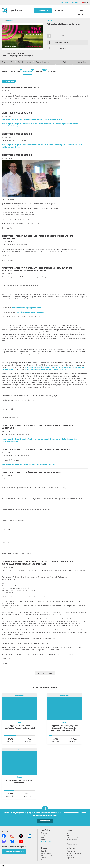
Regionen (45, 860)
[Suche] (87, 10)
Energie (50, 20)
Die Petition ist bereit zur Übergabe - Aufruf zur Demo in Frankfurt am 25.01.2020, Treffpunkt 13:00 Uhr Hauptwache (37, 269)
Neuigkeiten (28, 71)
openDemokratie (72, 838)
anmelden (75, 3)
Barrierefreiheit (72, 860)
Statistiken (52, 71)
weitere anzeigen (45, 673)
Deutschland (19, 695)
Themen (44, 858)
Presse (44, 840)
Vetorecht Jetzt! (72, 844)
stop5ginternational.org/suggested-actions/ (27, 308)
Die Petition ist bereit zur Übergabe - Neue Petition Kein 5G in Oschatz (36, 449)
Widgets (69, 835)
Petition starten (43, 11)
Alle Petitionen (46, 853)
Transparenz (71, 851)
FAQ (68, 833)
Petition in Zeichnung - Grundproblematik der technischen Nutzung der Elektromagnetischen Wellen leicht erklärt (37, 563)
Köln (19, 750)
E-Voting (69, 842)
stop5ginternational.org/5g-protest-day (30, 312)
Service (70, 11)
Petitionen (59, 11)
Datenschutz (71, 856)
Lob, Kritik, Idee (47, 842)
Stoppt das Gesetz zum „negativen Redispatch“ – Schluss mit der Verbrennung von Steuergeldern (64, 728)
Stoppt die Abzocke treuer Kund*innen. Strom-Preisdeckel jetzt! (19, 727)
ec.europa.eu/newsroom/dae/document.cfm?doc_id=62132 (45, 369)
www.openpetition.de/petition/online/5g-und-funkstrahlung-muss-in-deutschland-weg (32, 119)
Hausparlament (72, 840)
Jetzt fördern (45, 821)
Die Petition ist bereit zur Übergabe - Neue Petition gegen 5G (32, 472)
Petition (5, 71)
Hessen (10, 20)
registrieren (64, 3)
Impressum (70, 858)
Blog (43, 838)
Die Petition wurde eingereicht (17, 113)
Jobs (43, 835)
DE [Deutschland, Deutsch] (84, 3)
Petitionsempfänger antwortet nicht (21, 87)
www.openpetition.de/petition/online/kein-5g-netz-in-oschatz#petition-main (28, 464)
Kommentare (40, 71)
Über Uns (80, 11)
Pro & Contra (15, 71)
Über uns (44, 833)
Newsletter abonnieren (14, 851)
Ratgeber (44, 851)
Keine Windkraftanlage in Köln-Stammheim (19, 781)
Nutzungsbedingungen (74, 853)
